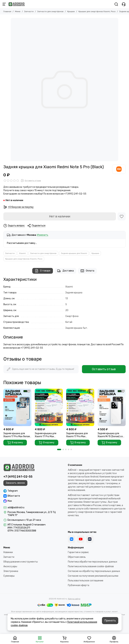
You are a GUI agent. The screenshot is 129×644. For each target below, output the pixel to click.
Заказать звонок (15, 483)
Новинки (8, 552)
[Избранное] (122, 216)
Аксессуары (10, 566)
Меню (18, 11)
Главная (7, 11)
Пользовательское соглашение (86, 581)
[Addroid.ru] (17, 4)
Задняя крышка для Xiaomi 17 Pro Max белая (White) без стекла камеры (17, 435)
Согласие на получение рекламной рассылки (93, 576)
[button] (59, 449)
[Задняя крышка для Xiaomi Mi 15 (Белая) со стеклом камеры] (112, 407)
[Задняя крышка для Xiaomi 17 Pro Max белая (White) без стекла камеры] (17, 407)
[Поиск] (116, 4)
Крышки (71, 11)
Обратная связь (77, 557)
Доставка (65, 271)
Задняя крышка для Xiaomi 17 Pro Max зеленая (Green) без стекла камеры (46, 435)
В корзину (15, 443)
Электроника (11, 571)
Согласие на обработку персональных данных (94, 571)
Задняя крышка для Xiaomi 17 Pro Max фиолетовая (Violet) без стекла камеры (80, 435)
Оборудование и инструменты (21, 562)
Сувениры (9, 576)
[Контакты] (124, 4)
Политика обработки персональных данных (93, 562)
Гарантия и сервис (78, 552)
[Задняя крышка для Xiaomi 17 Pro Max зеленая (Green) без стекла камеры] (49, 407)
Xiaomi (22, 253)
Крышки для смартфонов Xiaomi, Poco (97, 11)
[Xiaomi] (119, 169)
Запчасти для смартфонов (50, 11)
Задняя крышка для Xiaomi (74, 253)
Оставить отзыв (104, 369)
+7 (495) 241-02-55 (18, 477)
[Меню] (4, 4)
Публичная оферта (79, 585)
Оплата (87, 271)
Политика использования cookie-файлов (91, 566)
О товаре (43, 271)
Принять (110, 621)
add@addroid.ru (16, 508)
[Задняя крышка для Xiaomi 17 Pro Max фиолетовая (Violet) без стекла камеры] (80, 407)
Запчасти (29, 11)
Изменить (43, 235)
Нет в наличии (60, 216)
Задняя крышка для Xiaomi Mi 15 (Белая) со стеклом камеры (110, 435)
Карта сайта (74, 599)
